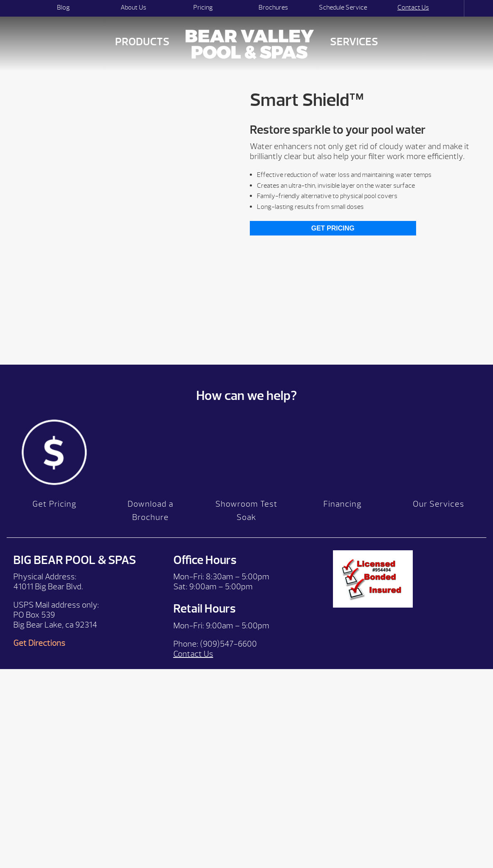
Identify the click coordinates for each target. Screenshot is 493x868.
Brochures (273, 7)
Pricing (203, 7)
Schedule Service (343, 7)
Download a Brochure (150, 515)
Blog (63, 7)
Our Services (439, 508)
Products (142, 42)
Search (457, 8)
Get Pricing (333, 228)
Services (354, 42)
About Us (133, 7)
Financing (343, 508)
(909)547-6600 (228, 648)
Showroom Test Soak (246, 515)
